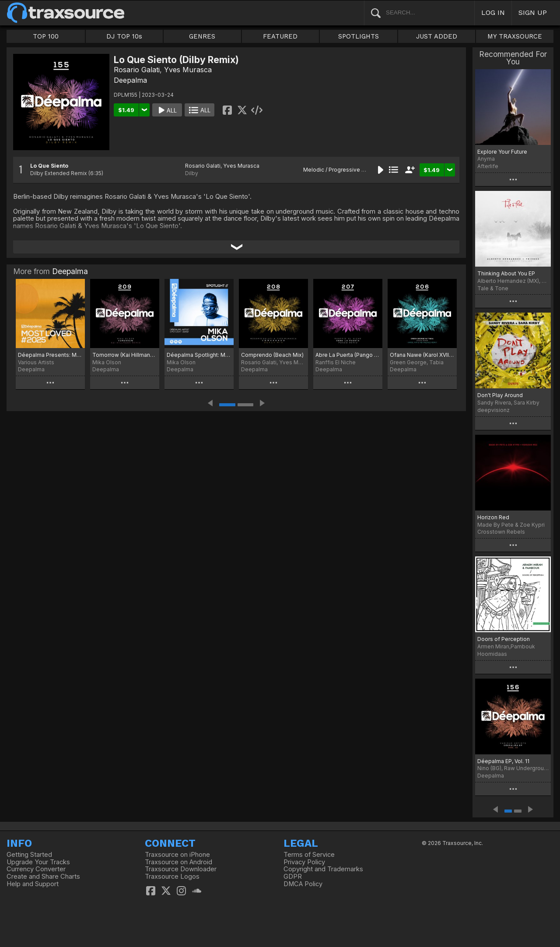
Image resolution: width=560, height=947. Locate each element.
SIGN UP (533, 12)
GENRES (202, 36)
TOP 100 (46, 36)
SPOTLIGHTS (359, 36)
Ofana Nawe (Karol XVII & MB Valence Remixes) (422, 355)
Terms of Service (309, 855)
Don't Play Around (500, 395)
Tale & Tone (493, 288)
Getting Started (29, 855)
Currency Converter (36, 869)
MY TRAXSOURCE (515, 36)
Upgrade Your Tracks (38, 862)
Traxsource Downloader (181, 869)
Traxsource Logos (172, 877)
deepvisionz (493, 410)
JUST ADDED (437, 36)
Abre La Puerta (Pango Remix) (348, 355)
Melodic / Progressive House (341, 170)
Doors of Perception (504, 639)
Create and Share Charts (43, 877)
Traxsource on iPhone (177, 855)
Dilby (192, 173)
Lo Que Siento (49, 166)
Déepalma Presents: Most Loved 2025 (50, 355)
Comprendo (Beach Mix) (272, 355)
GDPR (293, 877)
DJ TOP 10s (124, 36)
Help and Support (33, 884)
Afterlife (488, 166)
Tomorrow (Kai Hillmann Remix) (125, 355)
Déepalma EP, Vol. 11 (503, 761)
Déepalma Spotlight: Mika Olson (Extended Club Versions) (199, 355)
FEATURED (280, 36)
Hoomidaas (492, 654)
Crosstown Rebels (501, 532)
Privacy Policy (304, 862)
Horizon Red (493, 517)
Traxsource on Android (178, 862)
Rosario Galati (137, 70)
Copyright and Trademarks (323, 869)
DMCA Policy (303, 884)
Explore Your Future (502, 152)
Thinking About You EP (506, 273)
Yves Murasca (188, 70)
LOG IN (493, 12)
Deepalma (130, 80)
